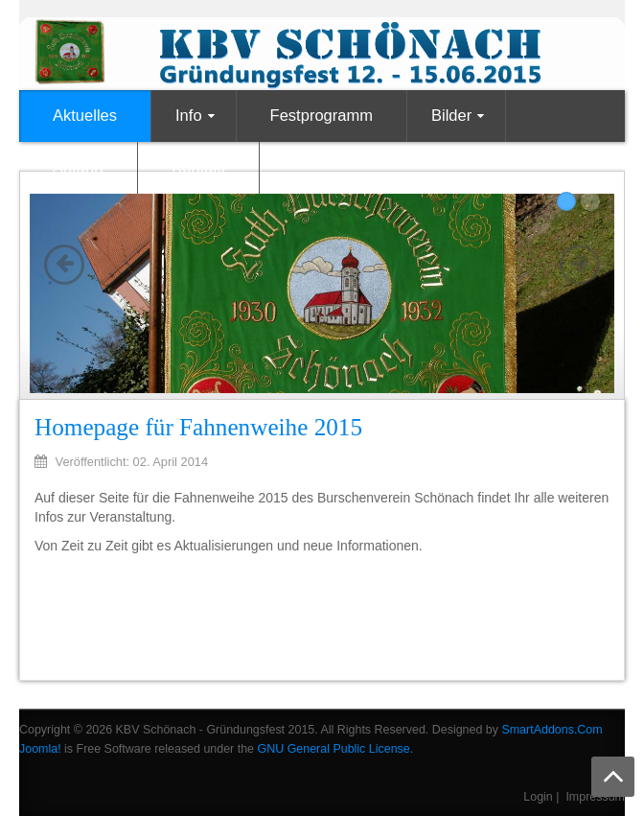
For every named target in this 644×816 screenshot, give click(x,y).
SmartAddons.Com (552, 730)
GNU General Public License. (336, 749)
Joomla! (40, 749)
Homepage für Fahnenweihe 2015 (198, 427)
